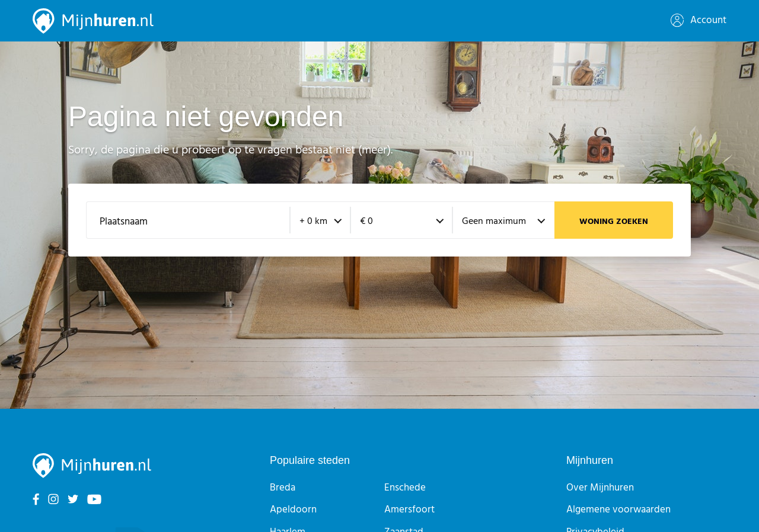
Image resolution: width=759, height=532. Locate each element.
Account (699, 20)
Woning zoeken (614, 222)
